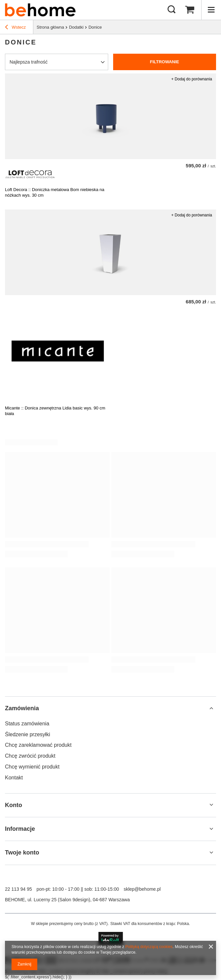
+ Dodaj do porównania (192, 79)
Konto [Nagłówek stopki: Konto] (14, 805)
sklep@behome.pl (142, 889)
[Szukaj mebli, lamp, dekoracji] (172, 10)
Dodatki (76, 27)
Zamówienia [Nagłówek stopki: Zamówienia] (22, 708)
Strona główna (50, 27)
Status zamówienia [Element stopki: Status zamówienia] (27, 724)
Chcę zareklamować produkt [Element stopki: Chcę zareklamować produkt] (38, 745)
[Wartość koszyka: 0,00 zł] (190, 10)
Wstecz (15, 28)
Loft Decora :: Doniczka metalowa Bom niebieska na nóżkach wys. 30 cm (55, 192)
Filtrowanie (164, 62)
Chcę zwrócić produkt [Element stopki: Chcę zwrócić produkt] (30, 756)
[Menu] (211, 10)
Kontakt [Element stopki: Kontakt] (14, 778)
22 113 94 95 (18, 889)
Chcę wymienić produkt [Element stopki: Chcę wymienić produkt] (32, 767)
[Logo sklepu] (40, 10)
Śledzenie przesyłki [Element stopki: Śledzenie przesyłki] (28, 734)
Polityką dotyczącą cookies (149, 947)
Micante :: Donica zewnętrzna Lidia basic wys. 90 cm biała (55, 411)
